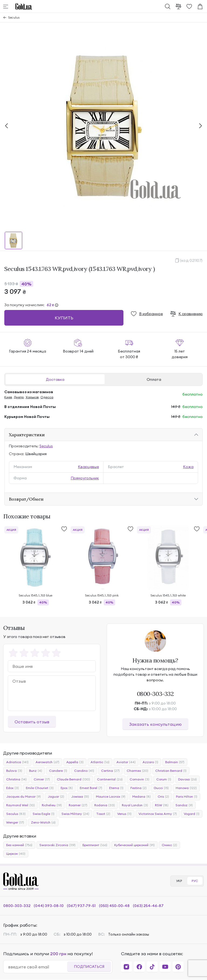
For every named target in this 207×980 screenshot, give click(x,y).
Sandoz (184, 805)
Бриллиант (95, 845)
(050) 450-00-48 (114, 906)
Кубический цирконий (134, 845)
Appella (75, 762)
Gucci (161, 788)
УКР (179, 881)
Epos (67, 788)
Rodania (105, 805)
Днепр (19, 397)
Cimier (42, 779)
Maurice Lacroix (111, 797)
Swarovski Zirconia (57, 845)
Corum (164, 779)
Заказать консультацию (155, 724)
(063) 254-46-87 (148, 906)
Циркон (16, 854)
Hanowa (186, 788)
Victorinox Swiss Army (158, 814)
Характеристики (27, 435)
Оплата (154, 379)
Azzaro (150, 762)
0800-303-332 (155, 694)
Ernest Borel (91, 788)
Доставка (55, 379)
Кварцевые (88, 467)
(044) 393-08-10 (49, 906)
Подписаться (89, 967)
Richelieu (52, 805)
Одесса (47, 397)
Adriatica (17, 762)
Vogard (192, 814)
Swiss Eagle (44, 814)
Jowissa (80, 797)
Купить (64, 318)
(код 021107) (191, 260)
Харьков (32, 397)
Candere (58, 771)
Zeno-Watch (43, 822)
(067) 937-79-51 (81, 906)
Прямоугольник (85, 478)
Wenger (15, 822)
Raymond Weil (20, 805)
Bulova (14, 771)
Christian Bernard (171, 771)
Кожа (188, 467)
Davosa (187, 779)
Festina (139, 788)
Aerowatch (47, 762)
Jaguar (56, 797)
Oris (163, 797)
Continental (110, 779)
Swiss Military (75, 814)
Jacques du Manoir (23, 797)
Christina (16, 779)
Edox (13, 788)
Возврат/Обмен (26, 499)
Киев (8, 397)
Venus (124, 814)
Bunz (36, 771)
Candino (84, 771)
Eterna (116, 788)
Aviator (126, 762)
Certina (110, 771)
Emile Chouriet (40, 788)
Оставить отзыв (32, 722)
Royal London (135, 805)
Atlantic (100, 762)
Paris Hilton (187, 797)
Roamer (78, 805)
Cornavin (139, 779)
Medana (142, 797)
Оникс (169, 845)
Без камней (19, 845)
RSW (162, 805)
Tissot (103, 814)
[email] (37, 967)
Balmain (175, 762)
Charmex (137, 771)
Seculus (14, 17)
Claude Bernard (73, 779)
